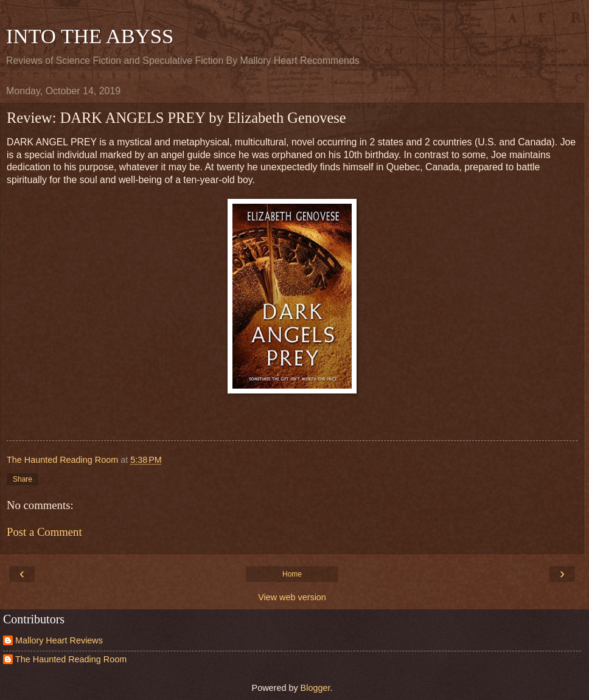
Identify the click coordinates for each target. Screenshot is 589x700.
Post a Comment (44, 532)
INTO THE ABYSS (90, 36)
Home (292, 574)
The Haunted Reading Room (71, 659)
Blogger (315, 688)
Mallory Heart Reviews (59, 640)
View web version (292, 597)
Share (23, 479)
